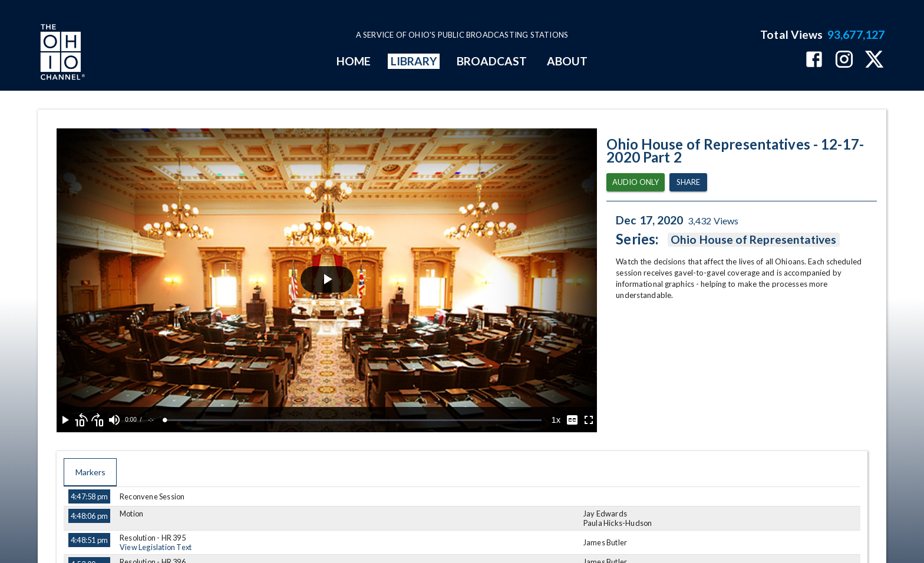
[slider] (353, 420)
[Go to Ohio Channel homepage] (61, 54)
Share (688, 182)
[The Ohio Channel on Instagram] (844, 60)
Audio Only (636, 182)
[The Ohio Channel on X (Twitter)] (874, 60)
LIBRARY (414, 61)
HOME (354, 61)
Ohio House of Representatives (753, 240)
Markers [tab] (90, 472)
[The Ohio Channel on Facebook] (814, 60)
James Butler (605, 542)
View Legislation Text (156, 547)
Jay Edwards (605, 514)
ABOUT (567, 61)
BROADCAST (492, 61)
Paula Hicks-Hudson (618, 523)
